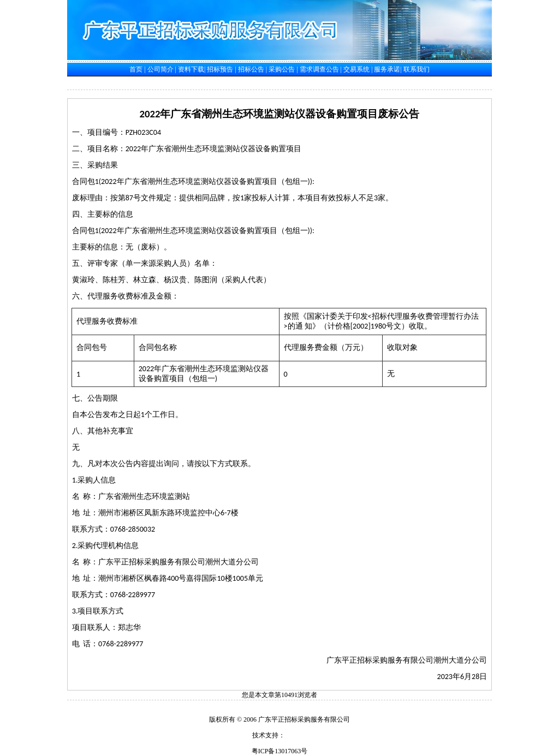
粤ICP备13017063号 (280, 751)
